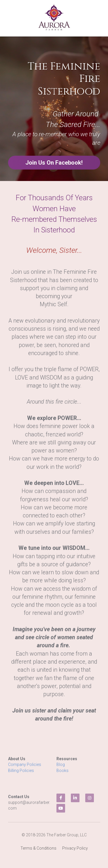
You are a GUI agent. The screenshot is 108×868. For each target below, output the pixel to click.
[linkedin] (75, 798)
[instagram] (90, 798)
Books (62, 774)
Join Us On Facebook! (54, 163)
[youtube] (61, 808)
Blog (61, 769)
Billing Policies (21, 774)
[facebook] (61, 798)
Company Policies (25, 769)
